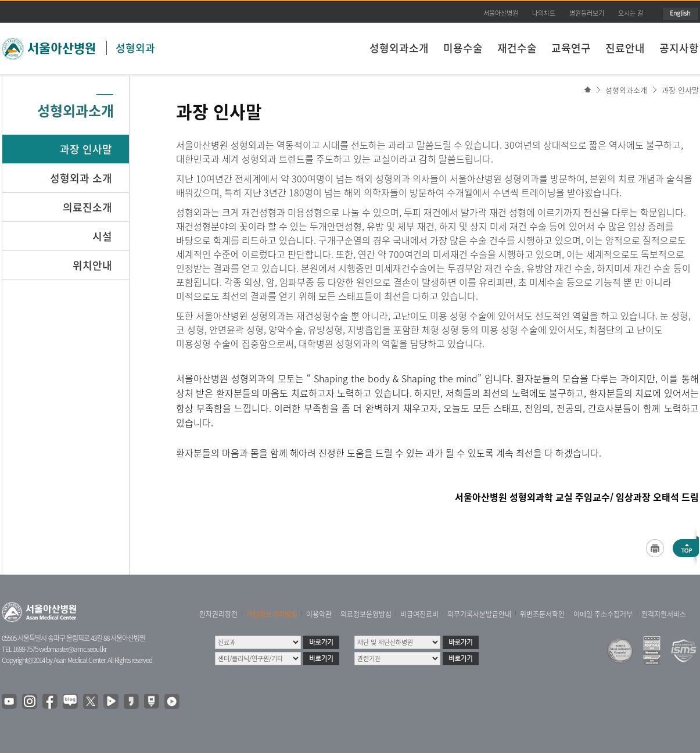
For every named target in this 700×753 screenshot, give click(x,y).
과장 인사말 (680, 90)
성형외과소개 (399, 48)
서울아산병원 (501, 13)
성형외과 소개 (81, 178)
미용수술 (463, 48)
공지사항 (679, 48)
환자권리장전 (218, 614)
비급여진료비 (419, 614)
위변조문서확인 (542, 614)
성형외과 (135, 48)
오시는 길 (631, 13)
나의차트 (544, 13)
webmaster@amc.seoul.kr (73, 649)
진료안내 (625, 48)
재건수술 (517, 48)
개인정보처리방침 (272, 614)
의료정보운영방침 (366, 614)
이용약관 (319, 614)
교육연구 (571, 48)
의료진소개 (87, 207)
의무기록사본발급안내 (479, 614)
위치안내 (92, 265)
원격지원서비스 (664, 614)
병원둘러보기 (587, 13)
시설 (102, 236)
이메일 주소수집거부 (603, 614)
